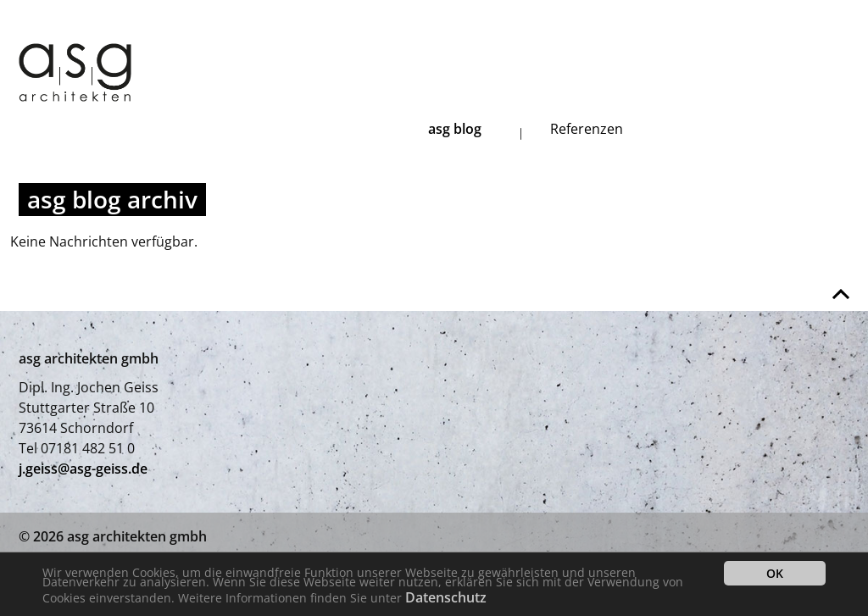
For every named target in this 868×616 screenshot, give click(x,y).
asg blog (455, 129)
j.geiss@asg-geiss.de (83, 469)
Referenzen (587, 129)
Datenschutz (446, 597)
